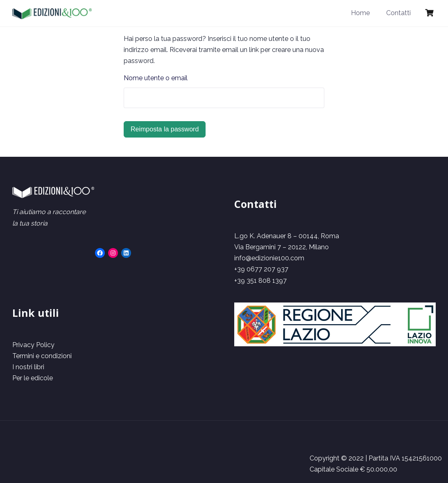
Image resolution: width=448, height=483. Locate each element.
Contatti (398, 13)
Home (360, 13)
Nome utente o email (156, 78)
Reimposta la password (165, 129)
